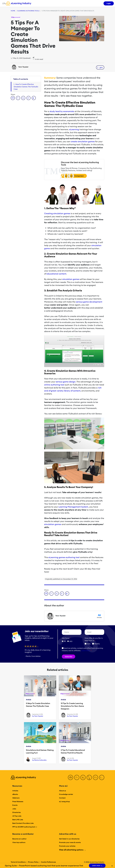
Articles (15, 791)
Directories (17, 812)
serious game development (89, 302)
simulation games (71, 279)
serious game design (66, 382)
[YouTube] (89, 777)
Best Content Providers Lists (23, 823)
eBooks (15, 794)
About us (62, 791)
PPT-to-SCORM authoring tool (25, 827)
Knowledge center (66, 794)
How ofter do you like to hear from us (94, 639)
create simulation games (83, 141)
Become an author (19, 839)
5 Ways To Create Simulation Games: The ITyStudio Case (38, 705)
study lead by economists (62, 111)
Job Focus (66, 638)
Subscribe (69, 657)
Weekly (96, 644)
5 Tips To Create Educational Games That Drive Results (73, 751)
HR (65, 641)
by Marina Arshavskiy (39, 760)
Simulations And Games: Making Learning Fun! (40, 751)
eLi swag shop (64, 801)
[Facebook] (70, 777)
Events (15, 805)
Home (13, 11)
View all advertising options (72, 850)
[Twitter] (77, 777)
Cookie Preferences (48, 862)
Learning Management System (73, 507)
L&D (71, 641)
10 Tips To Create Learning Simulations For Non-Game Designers (72, 706)
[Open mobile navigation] (4, 3)
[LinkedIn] (83, 777)
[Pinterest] (95, 777)
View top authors (19, 842)
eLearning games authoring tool (64, 557)
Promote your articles (67, 846)
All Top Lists (17, 816)
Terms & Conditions (18, 862)
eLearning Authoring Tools (28, 11)
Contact (62, 798)
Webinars (16, 798)
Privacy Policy (33, 862)
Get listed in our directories (69, 839)
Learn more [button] (86, 651)
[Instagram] (102, 777)
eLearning (74, 129)
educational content (56, 274)
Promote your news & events (70, 842)
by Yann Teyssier (38, 716)
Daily (88, 644)
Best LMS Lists (18, 820)
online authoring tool (54, 385)
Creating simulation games (57, 213)
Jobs (14, 809)
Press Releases (18, 801)
